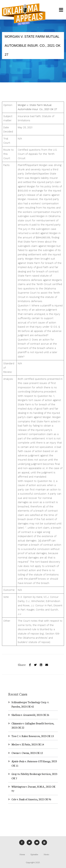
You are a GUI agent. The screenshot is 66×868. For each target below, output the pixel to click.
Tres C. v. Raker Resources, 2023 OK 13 (33, 736)
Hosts (46, 854)
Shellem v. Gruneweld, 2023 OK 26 (30, 715)
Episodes (34, 854)
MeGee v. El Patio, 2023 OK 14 (28, 744)
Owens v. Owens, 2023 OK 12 (27, 753)
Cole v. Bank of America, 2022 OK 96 (31, 799)
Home (22, 854)
